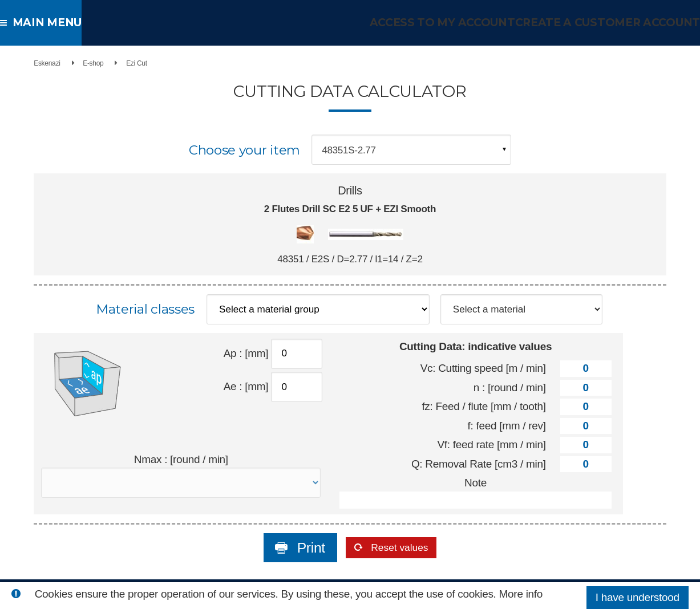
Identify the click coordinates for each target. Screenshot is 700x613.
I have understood (638, 597)
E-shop (67, 63)
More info (521, 594)
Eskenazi (21, 63)
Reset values (400, 551)
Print (291, 551)
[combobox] (411, 150)
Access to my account (460, 23)
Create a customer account (615, 23)
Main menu (45, 23)
